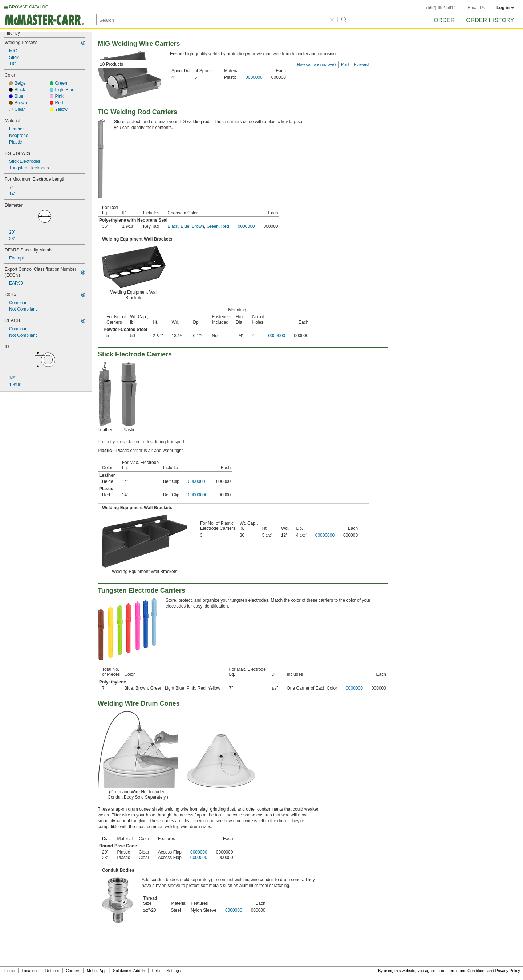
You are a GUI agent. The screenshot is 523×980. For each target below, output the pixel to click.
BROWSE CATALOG (29, 7)
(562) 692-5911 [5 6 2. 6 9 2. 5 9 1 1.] (441, 8)
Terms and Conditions (467, 971)
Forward (361, 64)
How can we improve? (317, 64)
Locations (30, 971)
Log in (505, 8)
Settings (174, 971)
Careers (73, 971)
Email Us (476, 8)
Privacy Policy (508, 971)
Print (345, 64)
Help (156, 971)
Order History (490, 20)
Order (444, 20)
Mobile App (97, 971)
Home (10, 971)
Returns (52, 971)
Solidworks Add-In (129, 971)
